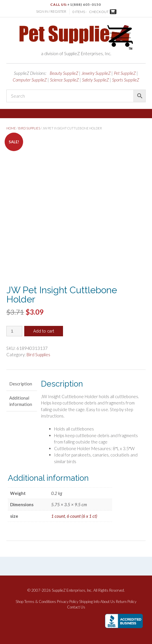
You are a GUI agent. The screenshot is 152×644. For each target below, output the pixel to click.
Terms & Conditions (40, 602)
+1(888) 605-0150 (84, 4)
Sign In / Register (51, 11)
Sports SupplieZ (126, 80)
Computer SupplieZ (30, 80)
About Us (108, 602)
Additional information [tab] (21, 401)
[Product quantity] (14, 331)
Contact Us (76, 607)
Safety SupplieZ (96, 80)
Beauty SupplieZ (64, 73)
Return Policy (126, 602)
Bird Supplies (29, 128)
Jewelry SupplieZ (96, 73)
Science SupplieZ (64, 80)
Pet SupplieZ (125, 73)
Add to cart (44, 331)
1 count (58, 516)
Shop (20, 602)
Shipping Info (89, 602)
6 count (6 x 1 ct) (82, 516)
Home (11, 128)
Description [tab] (21, 384)
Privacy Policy (68, 602)
